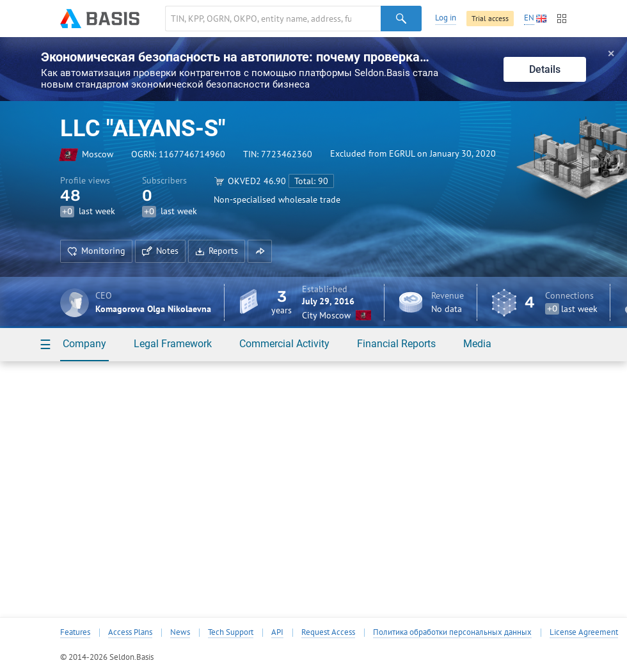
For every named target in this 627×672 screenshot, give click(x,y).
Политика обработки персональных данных (452, 632)
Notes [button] (160, 251)
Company (84, 344)
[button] (260, 251)
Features (75, 632)
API (277, 632)
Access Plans (130, 632)
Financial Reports (396, 344)
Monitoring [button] (96, 251)
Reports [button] (217, 251)
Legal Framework (173, 344)
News (180, 632)
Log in (446, 18)
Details (545, 69)
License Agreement (584, 632)
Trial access (490, 18)
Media (477, 344)
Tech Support (231, 632)
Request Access (328, 632)
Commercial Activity (284, 344)
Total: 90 (311, 181)
